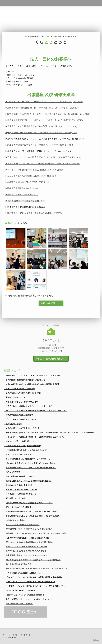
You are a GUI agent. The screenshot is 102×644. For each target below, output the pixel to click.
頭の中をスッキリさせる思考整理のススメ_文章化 (26, 551)
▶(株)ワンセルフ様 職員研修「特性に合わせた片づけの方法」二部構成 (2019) (41, 133)
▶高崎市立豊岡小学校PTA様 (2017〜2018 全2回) (27, 182)
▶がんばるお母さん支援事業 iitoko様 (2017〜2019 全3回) (31, 176)
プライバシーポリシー (11, 635)
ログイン (96, 640)
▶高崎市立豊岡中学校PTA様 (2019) (21, 188)
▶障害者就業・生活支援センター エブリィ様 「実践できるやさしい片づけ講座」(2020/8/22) (48, 114)
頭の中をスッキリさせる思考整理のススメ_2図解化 (26, 547)
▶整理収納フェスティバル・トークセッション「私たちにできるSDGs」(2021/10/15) (44, 102)
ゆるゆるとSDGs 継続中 (15, 520)
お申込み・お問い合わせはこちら (51, 359)
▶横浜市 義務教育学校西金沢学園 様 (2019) (25, 201)
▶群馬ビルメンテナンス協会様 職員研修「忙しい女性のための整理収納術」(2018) (43, 157)
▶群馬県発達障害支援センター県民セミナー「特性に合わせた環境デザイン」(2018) (44, 120)
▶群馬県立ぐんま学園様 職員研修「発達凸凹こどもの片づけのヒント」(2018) (41, 126)
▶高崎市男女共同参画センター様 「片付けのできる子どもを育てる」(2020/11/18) (43, 108)
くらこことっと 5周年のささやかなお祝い (23, 525)
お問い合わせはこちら (51, 303)
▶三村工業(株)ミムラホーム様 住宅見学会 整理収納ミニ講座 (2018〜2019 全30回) (43, 164)
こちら (24, 223)
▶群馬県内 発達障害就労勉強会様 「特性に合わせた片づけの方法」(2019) (39, 145)
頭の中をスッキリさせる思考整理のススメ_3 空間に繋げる (29, 542)
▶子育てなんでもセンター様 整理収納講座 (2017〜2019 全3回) (34, 170)
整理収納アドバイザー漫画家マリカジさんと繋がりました (29, 529)
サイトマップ (25, 635)
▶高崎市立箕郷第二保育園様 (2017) (22, 195)
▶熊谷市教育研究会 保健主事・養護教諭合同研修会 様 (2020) (33, 213)
